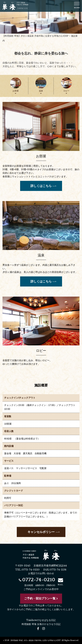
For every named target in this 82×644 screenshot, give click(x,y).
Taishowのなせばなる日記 (41, 620)
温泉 (41, 92)
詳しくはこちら (41, 186)
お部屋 (16, 92)
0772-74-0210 (37, 580)
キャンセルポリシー (41, 532)
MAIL (60, 582)
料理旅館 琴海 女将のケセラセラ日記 (41, 624)
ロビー (66, 92)
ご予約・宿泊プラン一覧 (41, 598)
